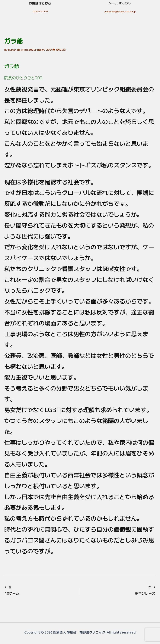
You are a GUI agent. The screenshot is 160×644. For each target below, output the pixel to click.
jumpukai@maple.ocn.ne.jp (120, 11)
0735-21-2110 (40, 11)
